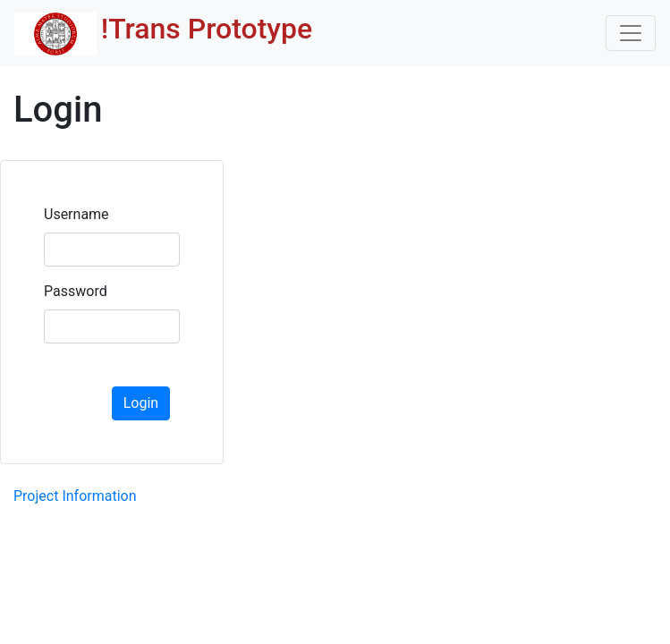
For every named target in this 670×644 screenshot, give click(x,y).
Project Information (75, 496)
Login (141, 403)
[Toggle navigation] (631, 33)
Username (76, 214)
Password (76, 291)
